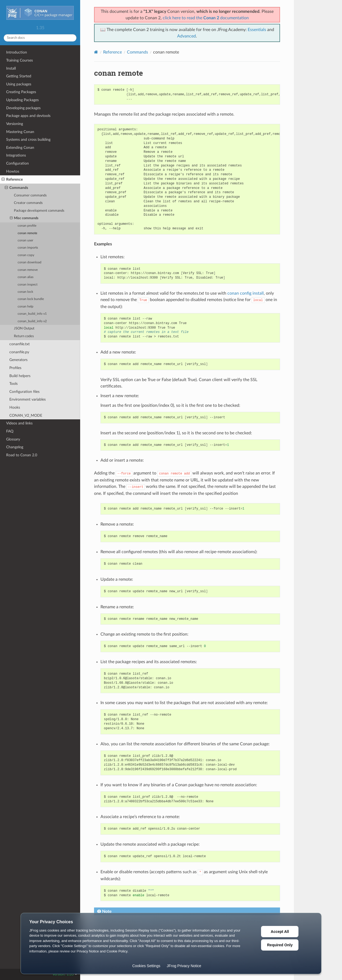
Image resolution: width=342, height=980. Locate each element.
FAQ (10, 431)
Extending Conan (20, 148)
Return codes (24, 336)
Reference (12, 180)
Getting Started (19, 76)
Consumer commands (30, 195)
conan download (30, 262)
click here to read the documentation (206, 18)
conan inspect (28, 285)
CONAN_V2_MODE (26, 415)
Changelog (15, 447)
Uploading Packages (22, 100)
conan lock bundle (31, 299)
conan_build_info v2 (32, 321)
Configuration (18, 163)
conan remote (27, 233)
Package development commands (39, 211)
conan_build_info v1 (32, 314)
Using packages (19, 84)
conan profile (27, 226)
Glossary (13, 439)
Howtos (13, 171)
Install (11, 68)
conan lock (25, 292)
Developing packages (23, 108)
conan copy (26, 255)
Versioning (15, 124)
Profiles (15, 368)
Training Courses (20, 60)
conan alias (26, 277)
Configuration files (24, 392)
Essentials (257, 30)
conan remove (28, 270)
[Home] (96, 52)
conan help (26, 307)
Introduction (17, 52)
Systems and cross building (28, 140)
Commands (16, 188)
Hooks (15, 407)
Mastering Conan (20, 132)
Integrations (16, 155)
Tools (13, 384)
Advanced (186, 36)
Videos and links (19, 423)
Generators (18, 360)
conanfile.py (19, 352)
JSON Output (24, 328)
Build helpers (20, 376)
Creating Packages (21, 92)
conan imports (28, 248)
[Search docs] (40, 38)
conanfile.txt (20, 344)
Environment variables (28, 399)
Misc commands (24, 218)
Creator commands (28, 203)
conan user (25, 240)
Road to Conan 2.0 (22, 455)
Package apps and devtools (28, 116)
